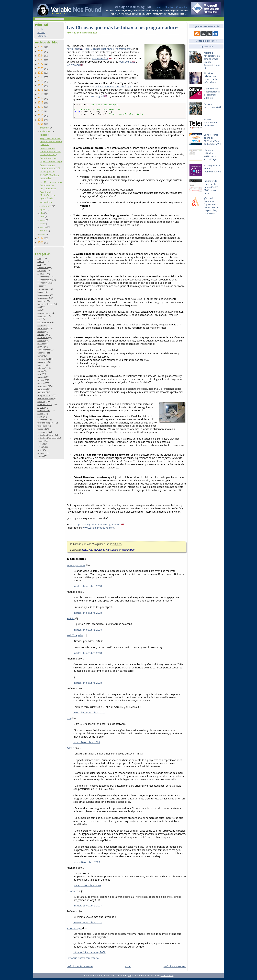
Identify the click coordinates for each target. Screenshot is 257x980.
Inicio (159, 7)
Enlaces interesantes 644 (212, 105)
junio (42, 217)
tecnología (42, 426)
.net (39, 258)
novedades (42, 386)
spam (40, 417)
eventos (41, 341)
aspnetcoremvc (44, 280)
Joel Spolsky (125, 62)
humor (41, 356)
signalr (40, 408)
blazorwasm (43, 298)
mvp (39, 374)
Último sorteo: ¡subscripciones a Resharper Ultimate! (212, 93)
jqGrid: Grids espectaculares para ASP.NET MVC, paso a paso (211, 187)
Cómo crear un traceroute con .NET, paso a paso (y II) (50, 151)
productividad (111, 552)
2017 (41, 85)
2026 (41, 47)
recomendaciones (46, 398)
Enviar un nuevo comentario (83, 960)
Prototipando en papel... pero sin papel (51, 160)
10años (41, 261)
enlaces (41, 334)
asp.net (41, 274)
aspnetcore (43, 277)
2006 (41, 242)
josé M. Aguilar (75, 637)
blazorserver (43, 295)
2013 (41, 102)
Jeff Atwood (73, 65)
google (40, 347)
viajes (40, 444)
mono (40, 371)
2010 (41, 115)
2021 (41, 68)
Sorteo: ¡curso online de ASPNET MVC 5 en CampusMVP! (212, 139)
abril (42, 223)
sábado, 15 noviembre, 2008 (90, 954)
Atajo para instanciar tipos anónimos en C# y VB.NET (51, 141)
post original (97, 96)
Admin (70, 750)
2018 (41, 81)
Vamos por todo (76, 567)
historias (41, 353)
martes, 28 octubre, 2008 (88, 908)
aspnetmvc (42, 283)
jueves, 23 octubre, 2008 (87, 887)
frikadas (41, 344)
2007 (41, 238)
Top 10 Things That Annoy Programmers (107, 49)
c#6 (39, 310)
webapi (41, 453)
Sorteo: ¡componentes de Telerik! (211, 122)
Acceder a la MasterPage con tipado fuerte (48, 195)
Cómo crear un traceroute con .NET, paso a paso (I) (50, 168)
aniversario (42, 268)
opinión (98, 552)
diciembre (45, 128)
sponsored (42, 420)
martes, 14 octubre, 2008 (88, 588)
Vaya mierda (46, 202)
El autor (169, 7)
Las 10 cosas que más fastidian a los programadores (51, 185)
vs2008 (41, 447)
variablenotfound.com (48, 438)
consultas (42, 316)
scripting (41, 401)
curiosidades (43, 322)
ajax (39, 264)
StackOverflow (100, 58)
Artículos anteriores (175, 968)
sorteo (40, 414)
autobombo (43, 289)
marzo (43, 227)
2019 (41, 77)
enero (43, 234)
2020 (41, 73)
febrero (43, 231)
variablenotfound (45, 435)
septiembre (46, 206)
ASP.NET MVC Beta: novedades (50, 177)
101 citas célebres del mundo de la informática (210, 78)
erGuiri (71, 620)
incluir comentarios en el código (113, 86)
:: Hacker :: (73, 893)
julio (42, 213)
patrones (42, 389)
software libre (44, 411)
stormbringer (74, 930)
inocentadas (43, 359)
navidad (41, 377)
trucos (40, 429)
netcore (41, 380)
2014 (41, 98)
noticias (41, 383)
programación (44, 395)
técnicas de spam (45, 423)
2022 (41, 64)
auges (40, 286)
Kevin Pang (73, 49)
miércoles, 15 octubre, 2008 (89, 715)
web (39, 450)
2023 (41, 60)
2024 (41, 55)
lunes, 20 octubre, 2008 (87, 744)
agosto (43, 209)
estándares (42, 338)
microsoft (42, 368)
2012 (41, 107)
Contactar (182, 7)
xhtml (40, 456)
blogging (41, 301)
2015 (41, 94)
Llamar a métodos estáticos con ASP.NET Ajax (211, 155)
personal (41, 392)
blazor (40, 292)
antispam (42, 271)
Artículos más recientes (80, 968)
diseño (40, 331)
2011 (41, 111)
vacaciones (42, 432)
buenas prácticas (45, 304)
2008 (41, 124)
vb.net (40, 441)
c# (38, 307)
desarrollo (42, 328)
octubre (44, 135)
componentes (44, 313)
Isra (69, 720)
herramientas (44, 350)
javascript (42, 362)
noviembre (45, 131)
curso (40, 325)
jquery (40, 365)
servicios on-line (45, 404)
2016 (41, 90)
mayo (42, 220)
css (39, 319)
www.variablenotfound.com (98, 530)
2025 (41, 51)
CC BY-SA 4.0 (167, 977)
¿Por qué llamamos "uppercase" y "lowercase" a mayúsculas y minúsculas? (211, 206)
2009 (41, 120)
